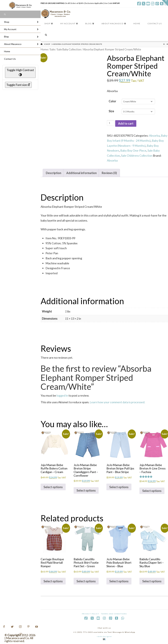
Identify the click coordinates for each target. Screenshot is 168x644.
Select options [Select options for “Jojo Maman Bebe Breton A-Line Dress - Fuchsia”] (152, 491)
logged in (62, 395)
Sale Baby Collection (69, 49)
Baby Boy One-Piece (133, 150)
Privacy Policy (90, 614)
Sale (52, 49)
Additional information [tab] (81, 173)
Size (111, 111)
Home (44, 49)
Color (112, 101)
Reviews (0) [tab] (109, 173)
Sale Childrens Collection (137, 156)
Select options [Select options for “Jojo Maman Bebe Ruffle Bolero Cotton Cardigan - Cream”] (53, 487)
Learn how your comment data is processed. (117, 402)
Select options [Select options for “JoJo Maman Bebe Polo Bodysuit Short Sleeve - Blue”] (119, 581)
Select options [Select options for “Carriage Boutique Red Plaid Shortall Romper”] (53, 581)
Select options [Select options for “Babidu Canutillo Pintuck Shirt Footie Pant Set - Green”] (86, 581)
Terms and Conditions (114, 614)
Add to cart (126, 123)
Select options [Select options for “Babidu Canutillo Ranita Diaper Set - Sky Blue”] (152, 581)
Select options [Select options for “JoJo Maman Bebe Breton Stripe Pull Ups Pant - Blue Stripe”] (119, 487)
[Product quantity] (111, 123)
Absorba (154, 136)
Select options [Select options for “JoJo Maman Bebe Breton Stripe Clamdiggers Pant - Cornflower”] (86, 490)
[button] (165, 3)
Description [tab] (54, 173)
